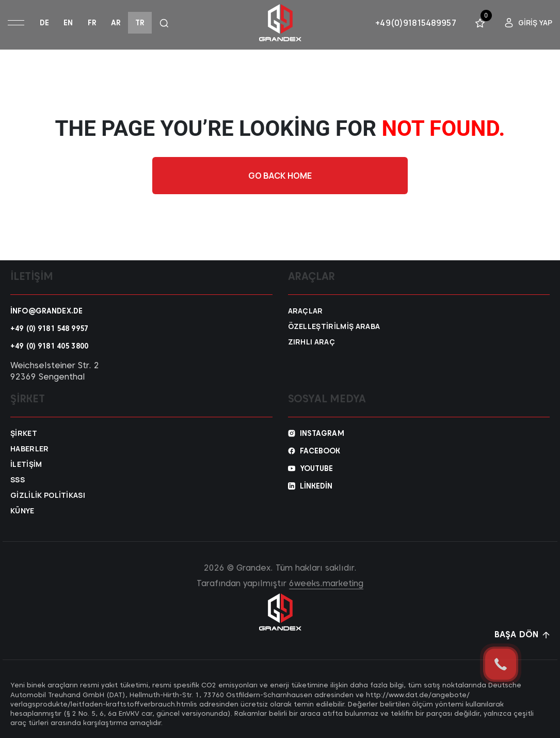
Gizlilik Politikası (48, 495)
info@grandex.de (46, 311)
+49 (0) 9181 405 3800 (49, 346)
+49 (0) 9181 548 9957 (49, 328)
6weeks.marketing (326, 583)
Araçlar (306, 311)
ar (116, 23)
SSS (18, 480)
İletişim (26, 464)
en (68, 23)
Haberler (30, 449)
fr (92, 23)
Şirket (24, 433)
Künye (22, 511)
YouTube (317, 468)
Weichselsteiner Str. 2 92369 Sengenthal (55, 371)
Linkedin (316, 486)
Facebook (320, 451)
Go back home (280, 176)
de (44, 23)
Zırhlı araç (312, 342)
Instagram (322, 433)
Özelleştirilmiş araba (334, 326)
